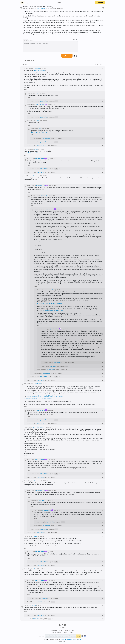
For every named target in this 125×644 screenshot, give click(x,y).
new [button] (96, 65)
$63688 (60, 3)
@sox (68, 639)
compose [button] (31, 40)
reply (67, 56)
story (65, 633)
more (80, 639)
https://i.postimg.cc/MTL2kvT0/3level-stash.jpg (38, 399)
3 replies (33, 120)
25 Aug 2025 (50, 101)
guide (59, 633)
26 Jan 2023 (65, 329)
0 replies (37, 101)
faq (53, 633)
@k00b (64, 639)
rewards (62, 628)
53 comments (32, 8)
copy (79, 636)
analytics (54, 630)
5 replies (41, 209)
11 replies (30, 176)
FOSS (47, 639)
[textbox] (50, 47)
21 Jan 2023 (43, 68)
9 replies (31, 68)
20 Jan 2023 (49, 8)
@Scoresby (73, 639)
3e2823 (65, 642)
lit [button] (92, 65)
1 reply (33, 93)
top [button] (101, 65)
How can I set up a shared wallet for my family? (38, 7)
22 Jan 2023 (51, 196)
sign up (100, 3)
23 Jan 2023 (59, 209)
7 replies (38, 196)
